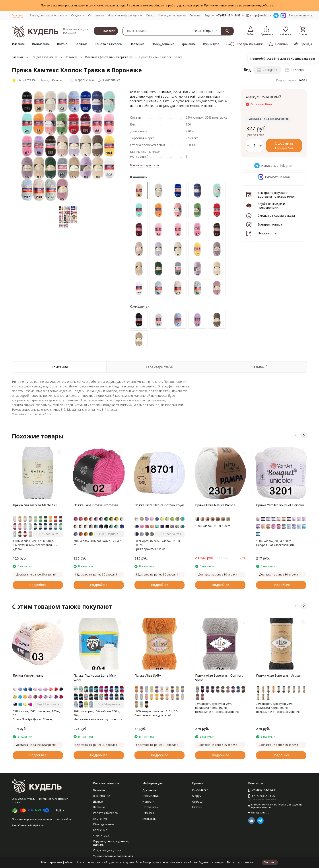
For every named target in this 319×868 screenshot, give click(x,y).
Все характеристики (144, 165)
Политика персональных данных (32, 819)
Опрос (150, 15)
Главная (18, 57)
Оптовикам (96, 15)
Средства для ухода (107, 850)
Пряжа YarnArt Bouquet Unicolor (280, 505)
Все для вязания (42, 57)
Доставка (149, 790)
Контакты (149, 819)
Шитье (62, 44)
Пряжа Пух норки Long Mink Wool (95, 678)
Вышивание (41, 44)
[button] (296, 435)
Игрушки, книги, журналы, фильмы (111, 843)
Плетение (137, 44)
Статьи (197, 807)
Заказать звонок (301, 15)
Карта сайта (64, 819)
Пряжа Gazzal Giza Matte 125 (35, 505)
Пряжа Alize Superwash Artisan (279, 675)
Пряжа (69, 57)
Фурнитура (211, 44)
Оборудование (163, 44)
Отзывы (195, 15)
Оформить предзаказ (284, 145)
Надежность (267, 233)
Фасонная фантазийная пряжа (107, 57)
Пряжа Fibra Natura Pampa (215, 505)
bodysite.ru (37, 825)
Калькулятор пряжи (172, 15)
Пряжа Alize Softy (148, 675)
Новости (148, 801)
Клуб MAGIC (200, 790)
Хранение (189, 44)
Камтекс (58, 80)
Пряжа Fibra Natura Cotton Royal (159, 505)
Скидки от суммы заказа (276, 215)
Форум (197, 796)
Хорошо (270, 862)
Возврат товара (270, 224)
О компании (151, 796)
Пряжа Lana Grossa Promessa (96, 505)
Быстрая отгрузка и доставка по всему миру (276, 194)
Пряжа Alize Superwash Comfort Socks (219, 678)
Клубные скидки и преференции (271, 206)
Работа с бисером (109, 44)
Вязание (18, 44)
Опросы (198, 801)
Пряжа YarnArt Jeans (28, 675)
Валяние (81, 44)
